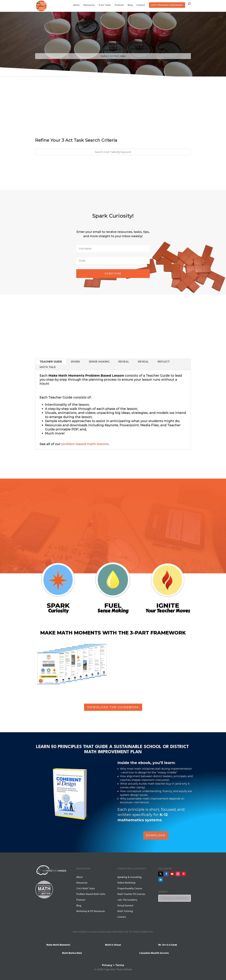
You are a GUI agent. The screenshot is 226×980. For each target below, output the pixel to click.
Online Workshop (126, 883)
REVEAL (124, 362)
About (76, 5)
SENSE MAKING (99, 362)
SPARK (75, 362)
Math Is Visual (113, 945)
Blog (130, 5)
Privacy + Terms (113, 965)
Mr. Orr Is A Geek (168, 945)
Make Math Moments (58, 945)
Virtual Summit (125, 905)
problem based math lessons (85, 444)
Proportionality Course (130, 888)
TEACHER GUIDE (51, 362)
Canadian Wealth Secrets (154, 953)
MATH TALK (48, 367)
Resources (89, 5)
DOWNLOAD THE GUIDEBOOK (113, 707)
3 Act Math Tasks (86, 888)
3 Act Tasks (105, 5)
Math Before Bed (72, 953)
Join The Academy (127, 900)
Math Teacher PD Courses (131, 894)
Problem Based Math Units (91, 894)
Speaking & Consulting (129, 877)
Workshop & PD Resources (91, 911)
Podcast (119, 5)
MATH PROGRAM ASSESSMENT (167, 5)
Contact (141, 5)
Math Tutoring (125, 911)
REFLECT (164, 362)
